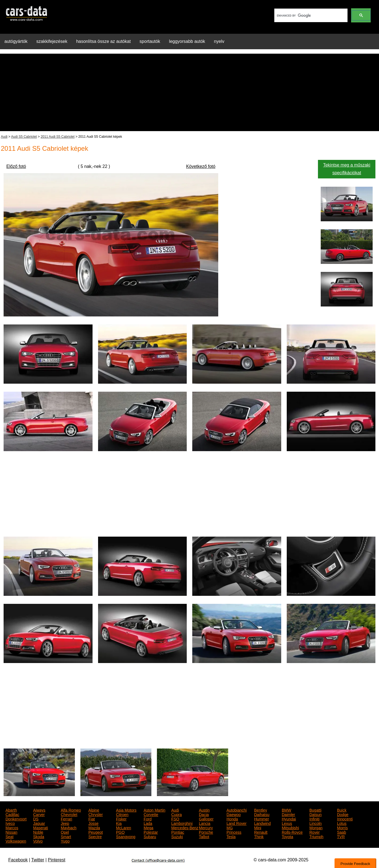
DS (36, 818)
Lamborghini (182, 823)
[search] (310, 15)
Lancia (205, 823)
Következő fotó (201, 166)
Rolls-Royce (292, 832)
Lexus (287, 823)
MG (230, 827)
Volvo (38, 841)
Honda (232, 818)
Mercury (206, 827)
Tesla (231, 836)
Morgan (316, 827)
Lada (148, 823)
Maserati (41, 827)
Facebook (18, 860)
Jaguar (39, 823)
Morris (342, 827)
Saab (342, 832)
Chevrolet (69, 814)
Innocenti (345, 818)
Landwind (262, 823)
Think (259, 836)
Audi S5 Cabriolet (24, 137)
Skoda (39, 836)
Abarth (11, 810)
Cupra (177, 814)
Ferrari (66, 818)
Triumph (316, 836)
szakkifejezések (52, 41)
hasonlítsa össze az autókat (103, 41)
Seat (10, 836)
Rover (314, 832)
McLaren (123, 827)
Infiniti (314, 818)
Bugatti (315, 810)
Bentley (261, 810)
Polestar (151, 832)
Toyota (287, 836)
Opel (65, 832)
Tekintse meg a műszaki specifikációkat (347, 169)
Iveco (10, 823)
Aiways (39, 810)
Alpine (94, 810)
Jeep (65, 823)
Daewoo (234, 814)
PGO (120, 832)
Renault (261, 832)
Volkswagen (16, 841)
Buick (342, 810)
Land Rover (236, 823)
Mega (148, 827)
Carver (39, 814)
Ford (148, 818)
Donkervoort (16, 818)
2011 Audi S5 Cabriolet (58, 137)
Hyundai (289, 818)
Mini (258, 827)
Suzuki (177, 836)
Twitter (38, 860)
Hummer (262, 818)
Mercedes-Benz (185, 827)
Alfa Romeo (71, 810)
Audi (4, 137)
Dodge (343, 814)
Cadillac (12, 814)
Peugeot (96, 832)
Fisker (121, 818)
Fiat (92, 818)
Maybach (69, 827)
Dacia (204, 814)
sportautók (150, 41)
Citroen (122, 814)
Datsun (315, 814)
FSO (175, 818)
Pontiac (178, 832)
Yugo (65, 841)
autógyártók (16, 41)
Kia (119, 823)
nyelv (219, 41)
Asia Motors (126, 810)
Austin (204, 810)
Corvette (151, 814)
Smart (66, 836)
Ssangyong (126, 836)
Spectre (95, 836)
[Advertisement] (189, 92)
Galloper (206, 818)
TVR (341, 836)
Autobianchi (237, 810)
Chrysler (96, 814)
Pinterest (56, 860)
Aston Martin (155, 810)
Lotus (342, 823)
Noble (38, 832)
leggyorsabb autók (187, 41)
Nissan (11, 832)
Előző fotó (16, 166)
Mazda (94, 827)
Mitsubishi (290, 827)
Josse (94, 823)
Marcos (12, 827)
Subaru (150, 836)
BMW (286, 810)
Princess (234, 832)
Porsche (206, 832)
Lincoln (315, 823)
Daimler (288, 814)
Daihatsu (262, 814)
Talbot (204, 836)
